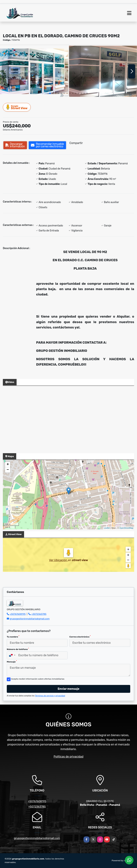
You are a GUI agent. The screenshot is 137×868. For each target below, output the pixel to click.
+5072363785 (39, 614)
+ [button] (8, 465)
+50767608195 (18, 614)
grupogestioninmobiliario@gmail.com (30, 619)
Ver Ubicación (59, 560)
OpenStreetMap (126, 528)
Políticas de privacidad (69, 757)
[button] (50, 93)
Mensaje (12, 662)
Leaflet (107, 528)
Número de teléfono (18, 649)
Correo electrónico (80, 637)
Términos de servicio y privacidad (50, 696)
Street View (17, 107)
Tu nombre (13, 637)
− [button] (8, 470)
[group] (34, 71)
